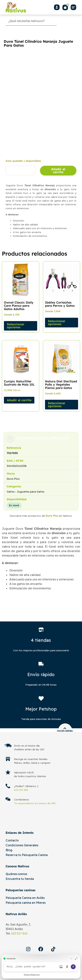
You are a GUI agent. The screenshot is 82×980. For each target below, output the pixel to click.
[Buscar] (67, 21)
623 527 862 (19, 933)
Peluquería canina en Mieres (26, 903)
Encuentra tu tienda (20, 879)
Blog (9, 850)
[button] (74, 7)
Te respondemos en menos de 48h (35, 803)
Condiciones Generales (22, 845)
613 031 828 (21, 790)
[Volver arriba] (65, 728)
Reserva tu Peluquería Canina (27, 855)
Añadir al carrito (58, 171)
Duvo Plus (52, 516)
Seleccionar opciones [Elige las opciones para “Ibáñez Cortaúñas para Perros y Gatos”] (57, 323)
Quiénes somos (16, 874)
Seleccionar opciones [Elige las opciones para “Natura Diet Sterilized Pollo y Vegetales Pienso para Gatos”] (57, 405)
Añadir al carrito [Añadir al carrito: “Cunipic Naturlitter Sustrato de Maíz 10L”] (19, 400)
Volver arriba (65, 731)
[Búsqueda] (31, 21)
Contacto (12, 840)
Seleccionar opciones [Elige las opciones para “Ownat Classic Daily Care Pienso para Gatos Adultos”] (16, 326)
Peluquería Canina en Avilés (25, 898)
